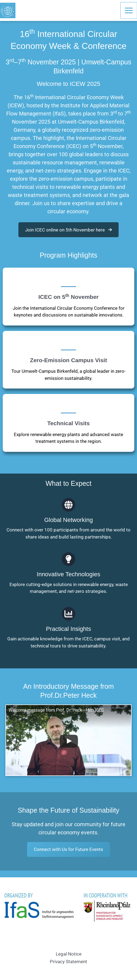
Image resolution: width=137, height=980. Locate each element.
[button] (68, 230)
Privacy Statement (68, 962)
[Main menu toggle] (129, 10)
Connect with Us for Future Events (68, 849)
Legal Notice (69, 954)
